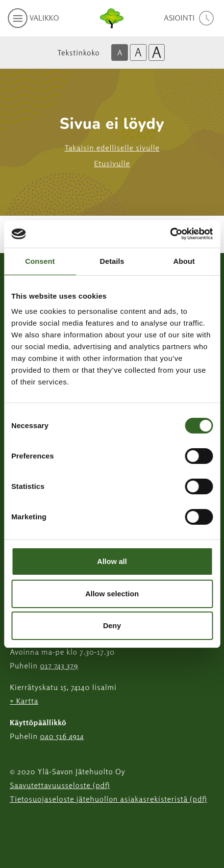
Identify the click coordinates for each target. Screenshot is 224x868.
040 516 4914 (62, 736)
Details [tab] (112, 261)
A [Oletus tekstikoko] (120, 52)
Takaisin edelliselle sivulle (112, 148)
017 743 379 (59, 665)
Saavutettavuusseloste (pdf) (60, 785)
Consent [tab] (40, 261)
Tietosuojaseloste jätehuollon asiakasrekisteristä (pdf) (108, 799)
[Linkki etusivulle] (112, 18)
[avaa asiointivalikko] (190, 18)
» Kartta (24, 701)
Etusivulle (112, 163)
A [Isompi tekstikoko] (138, 52)
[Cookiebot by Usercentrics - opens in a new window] (170, 234)
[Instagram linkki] (14, 823)
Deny (112, 625)
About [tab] (184, 261)
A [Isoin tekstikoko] (157, 52)
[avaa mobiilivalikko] (33, 18)
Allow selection (112, 594)
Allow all (112, 561)
